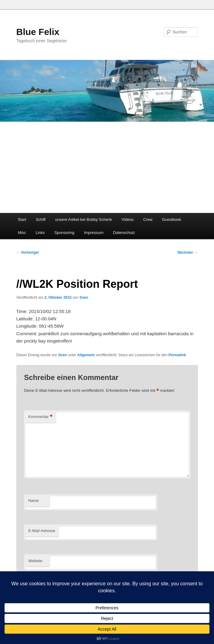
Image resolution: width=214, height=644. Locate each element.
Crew (148, 219)
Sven (84, 298)
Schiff (41, 219)
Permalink (177, 355)
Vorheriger (28, 252)
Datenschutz (124, 233)
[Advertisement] (107, 167)
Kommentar (40, 417)
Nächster (188, 252)
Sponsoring (64, 233)
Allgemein (86, 355)
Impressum (94, 233)
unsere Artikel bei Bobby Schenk (83, 219)
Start (22, 219)
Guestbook (172, 219)
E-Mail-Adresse (42, 531)
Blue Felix (38, 32)
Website (35, 561)
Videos (128, 219)
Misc (22, 233)
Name (34, 501)
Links (40, 233)
